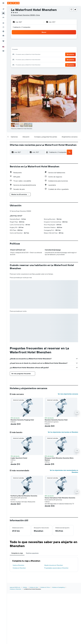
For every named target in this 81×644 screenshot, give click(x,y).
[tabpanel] (44, 564)
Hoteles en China (45, 587)
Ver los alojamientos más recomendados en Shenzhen (64, 471)
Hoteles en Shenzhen (19, 568)
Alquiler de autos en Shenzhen (54, 565)
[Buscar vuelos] (3, 9)
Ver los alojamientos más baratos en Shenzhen (63, 432)
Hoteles (25, 587)
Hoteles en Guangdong (58, 587)
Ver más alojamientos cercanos (68, 394)
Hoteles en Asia (34, 587)
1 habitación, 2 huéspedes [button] (21, 27)
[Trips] (3, 41)
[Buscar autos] (3, 17)
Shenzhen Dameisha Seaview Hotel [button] (56, 420)
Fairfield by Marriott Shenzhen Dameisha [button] (24, 496)
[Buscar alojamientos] (3, 13)
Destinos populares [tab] (32, 553)
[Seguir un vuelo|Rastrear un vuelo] (3, 27)
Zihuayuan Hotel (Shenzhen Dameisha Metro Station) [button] (59, 459)
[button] (3, 3)
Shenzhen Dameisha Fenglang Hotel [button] (22, 420)
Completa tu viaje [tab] (17, 553)
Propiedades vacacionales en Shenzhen (56, 568)
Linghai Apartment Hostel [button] (19, 458)
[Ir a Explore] (3, 23)
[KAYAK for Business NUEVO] (3, 35)
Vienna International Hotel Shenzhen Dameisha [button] (60, 498)
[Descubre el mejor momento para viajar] (3, 31)
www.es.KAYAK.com (15, 587)
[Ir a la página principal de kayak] (13, 3)
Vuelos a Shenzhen (18, 565)
